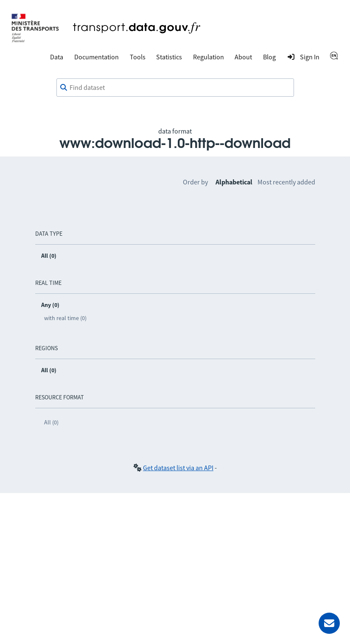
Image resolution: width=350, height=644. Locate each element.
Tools (138, 57)
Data (57, 57)
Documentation (97, 57)
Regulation (209, 57)
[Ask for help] (329, 623)
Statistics (169, 57)
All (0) (51, 422)
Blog (269, 57)
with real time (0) (65, 318)
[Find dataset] (175, 88)
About (243, 57)
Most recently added (286, 182)
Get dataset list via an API (178, 468)
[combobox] (175, 88)
